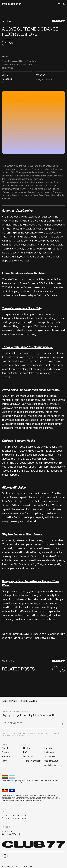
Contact (27, 748)
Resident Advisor (52, 761)
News (5, 761)
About (5, 748)
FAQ (25, 752)
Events (5, 752)
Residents (7, 756)
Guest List (28, 756)
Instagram (49, 752)
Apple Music (50, 765)
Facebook (49, 748)
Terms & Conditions (32, 761)
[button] (61, 4)
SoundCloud (50, 756)
